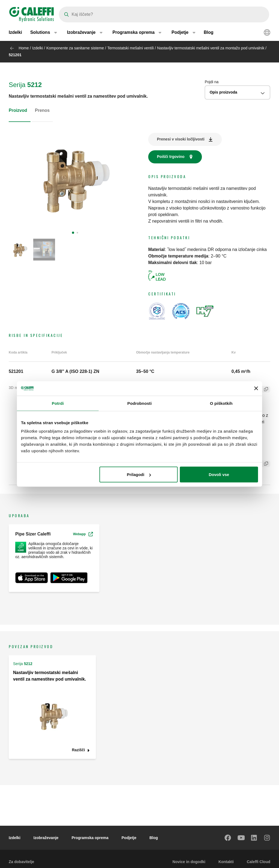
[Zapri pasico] (256, 388)
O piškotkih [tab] (221, 403)
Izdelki (15, 33)
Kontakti (226, 862)
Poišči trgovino (171, 157)
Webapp (83, 534)
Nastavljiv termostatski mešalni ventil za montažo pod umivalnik (211, 48)
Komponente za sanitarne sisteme (75, 48)
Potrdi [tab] (58, 403)
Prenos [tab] (42, 110)
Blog (209, 33)
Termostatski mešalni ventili (131, 48)
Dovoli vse (219, 475)
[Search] (164, 14)
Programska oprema (90, 838)
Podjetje (129, 838)
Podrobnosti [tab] (139, 403)
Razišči (78, 750)
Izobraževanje (46, 838)
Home (24, 48)
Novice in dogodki (189, 862)
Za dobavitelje (21, 862)
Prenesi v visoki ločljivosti (181, 139)
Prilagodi (139, 475)
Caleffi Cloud (259, 862)
